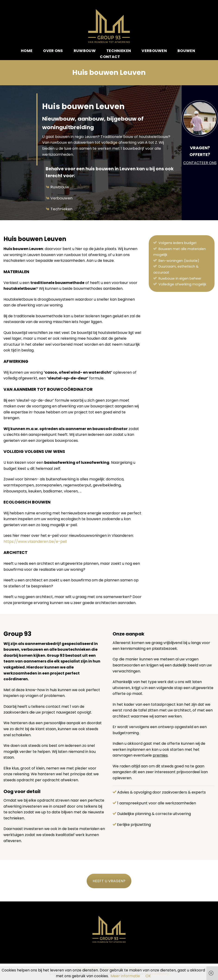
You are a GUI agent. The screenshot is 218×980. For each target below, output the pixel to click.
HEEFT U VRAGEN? (109, 881)
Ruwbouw (60, 187)
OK (148, 976)
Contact (110, 57)
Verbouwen (62, 198)
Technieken (62, 209)
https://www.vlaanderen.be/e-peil (35, 542)
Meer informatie (125, 976)
